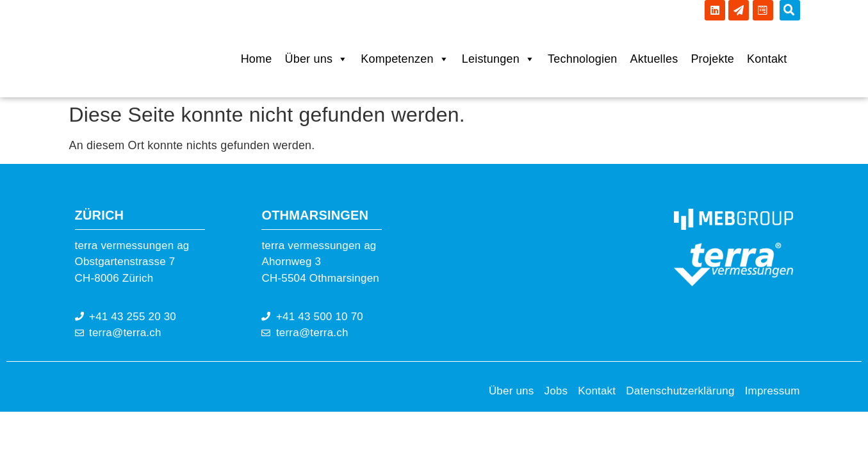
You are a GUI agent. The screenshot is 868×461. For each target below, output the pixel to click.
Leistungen (498, 59)
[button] (790, 10)
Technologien (582, 59)
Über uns (316, 59)
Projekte (712, 59)
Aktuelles (654, 59)
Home (257, 59)
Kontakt (767, 59)
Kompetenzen (405, 59)
